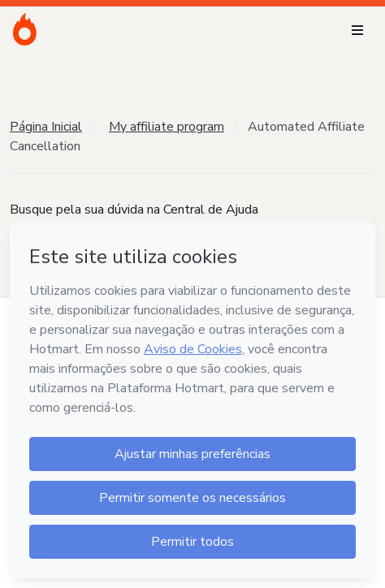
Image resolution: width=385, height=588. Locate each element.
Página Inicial (46, 127)
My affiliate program (167, 127)
